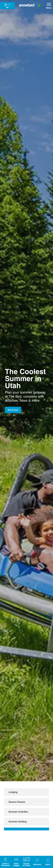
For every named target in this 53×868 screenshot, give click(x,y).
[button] (16, 862)
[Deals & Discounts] (6, 862)
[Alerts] (48, 862)
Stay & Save (13, 410)
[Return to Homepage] (30, 6)
